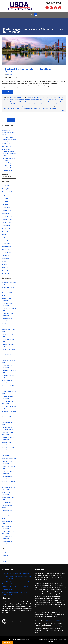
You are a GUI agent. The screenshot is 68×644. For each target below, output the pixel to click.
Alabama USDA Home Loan (17, 97)
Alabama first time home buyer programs (48, 97)
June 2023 (5, 268)
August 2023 (6, 262)
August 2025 (6, 195)
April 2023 (5, 274)
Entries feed (6, 556)
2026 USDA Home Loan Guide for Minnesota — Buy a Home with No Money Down (9, 151)
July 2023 (5, 265)
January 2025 (6, 213)
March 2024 (6, 243)
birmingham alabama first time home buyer (29, 104)
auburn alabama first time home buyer (25, 102)
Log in (4, 553)
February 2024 (7, 246)
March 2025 (6, 207)
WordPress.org (7, 562)
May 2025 (5, 201)
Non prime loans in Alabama (48, 108)
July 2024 (5, 231)
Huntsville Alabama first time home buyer (43, 106)
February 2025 (7, 210)
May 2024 (5, 237)
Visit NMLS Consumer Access (54, 620)
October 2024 (7, 222)
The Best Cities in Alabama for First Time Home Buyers (28, 70)
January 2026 (6, 189)
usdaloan (9, 74)
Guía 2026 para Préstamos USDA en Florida (8, 132)
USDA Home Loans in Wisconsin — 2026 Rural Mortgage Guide (9, 161)
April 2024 (5, 240)
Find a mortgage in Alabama (24, 106)
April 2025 (5, 204)
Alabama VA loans (51, 100)
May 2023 (5, 271)
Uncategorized (7, 502)
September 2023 (7, 258)
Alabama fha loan (31, 97)
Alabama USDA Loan (40, 100)
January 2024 (6, 249)
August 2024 (6, 228)
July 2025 (5, 198)
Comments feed (7, 559)
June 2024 (5, 234)
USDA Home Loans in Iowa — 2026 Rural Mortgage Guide (9, 168)
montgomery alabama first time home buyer (28, 108)
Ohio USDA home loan (9, 458)
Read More (8, 92)
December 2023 (7, 252)
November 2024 (7, 219)
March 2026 (6, 186)
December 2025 (7, 192)
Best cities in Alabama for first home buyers (48, 102)
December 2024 (7, 216)
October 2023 (7, 255)
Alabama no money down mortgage (24, 100)
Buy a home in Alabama (48, 104)
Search (11, 120)
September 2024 (7, 225)
